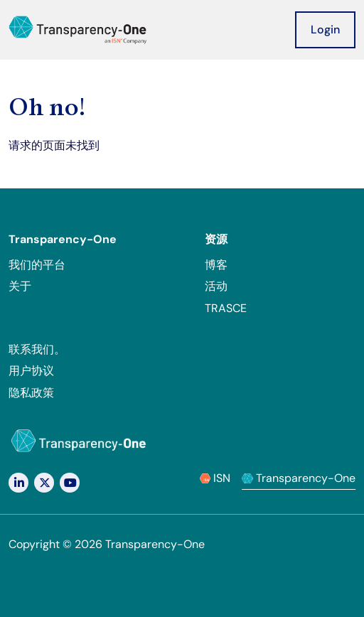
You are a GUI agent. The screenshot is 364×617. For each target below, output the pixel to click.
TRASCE (226, 308)
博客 (216, 265)
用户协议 (31, 371)
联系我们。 (37, 349)
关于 (20, 286)
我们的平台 (37, 265)
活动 (216, 286)
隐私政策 (31, 393)
